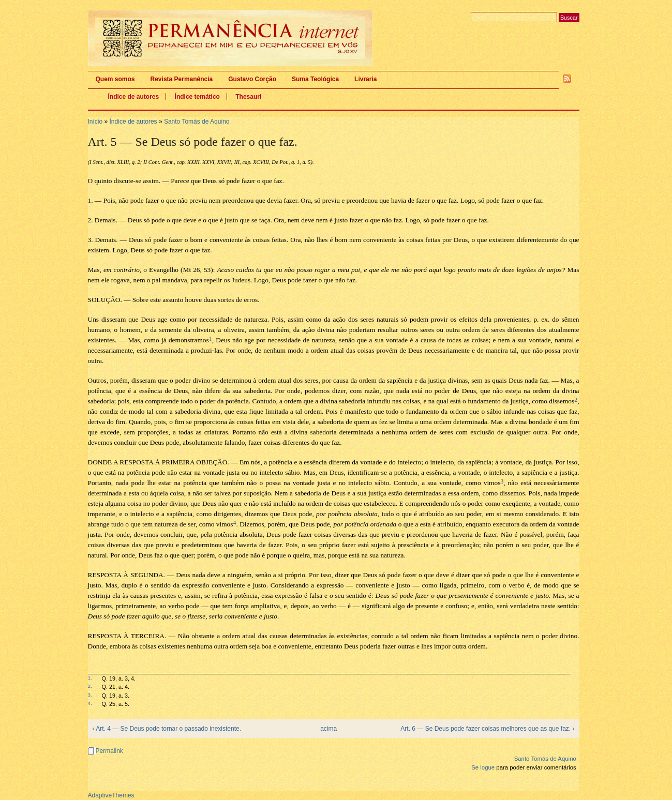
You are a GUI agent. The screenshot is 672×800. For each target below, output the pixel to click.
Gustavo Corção (252, 79)
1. (90, 678)
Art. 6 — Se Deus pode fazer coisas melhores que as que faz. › (487, 729)
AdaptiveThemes (111, 795)
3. (90, 695)
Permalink (109, 751)
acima (328, 729)
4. (90, 703)
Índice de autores (134, 97)
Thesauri (248, 97)
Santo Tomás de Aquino (197, 122)
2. (90, 686)
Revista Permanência (182, 79)
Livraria (365, 79)
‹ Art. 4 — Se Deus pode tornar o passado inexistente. (167, 729)
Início (95, 122)
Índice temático (197, 97)
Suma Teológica (315, 79)
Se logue (483, 767)
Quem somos (115, 79)
